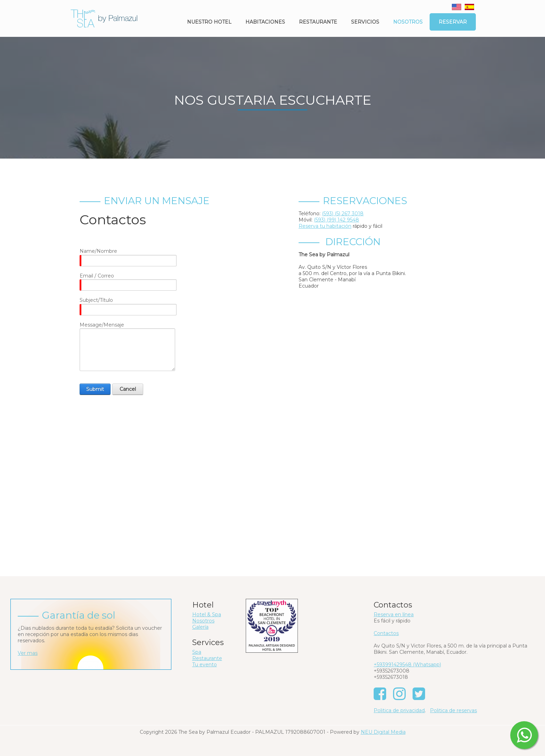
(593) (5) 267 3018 (343, 214)
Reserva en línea (394, 614)
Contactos (386, 633)
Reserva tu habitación (325, 226)
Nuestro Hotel (209, 22)
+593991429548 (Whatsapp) (407, 665)
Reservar (453, 22)
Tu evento (205, 665)
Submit (95, 389)
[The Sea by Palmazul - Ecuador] (104, 18)
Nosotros (408, 22)
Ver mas (28, 653)
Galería (200, 627)
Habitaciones (265, 22)
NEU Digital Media (383, 732)
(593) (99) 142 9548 (336, 220)
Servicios (365, 22)
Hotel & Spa (207, 614)
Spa (197, 652)
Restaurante (318, 22)
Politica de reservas (453, 710)
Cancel (128, 389)
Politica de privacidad (399, 710)
